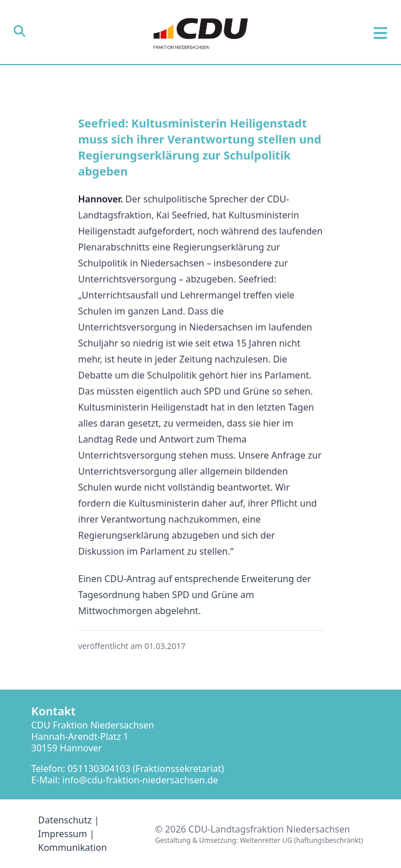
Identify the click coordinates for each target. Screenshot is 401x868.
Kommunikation (73, 847)
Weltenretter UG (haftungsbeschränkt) (301, 840)
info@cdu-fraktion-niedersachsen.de (140, 780)
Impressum (63, 834)
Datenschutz (65, 820)
